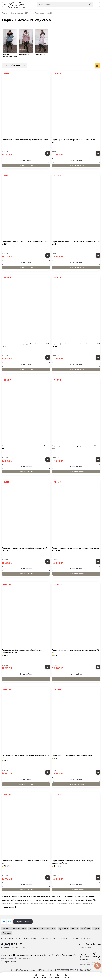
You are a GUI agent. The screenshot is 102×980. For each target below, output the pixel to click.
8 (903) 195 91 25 (12, 944)
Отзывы (75, 938)
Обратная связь (23, 922)
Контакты (65, 938)
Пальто (74, 928)
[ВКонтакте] (4, 922)
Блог (18, 938)
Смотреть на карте (10, 962)
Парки (96, 928)
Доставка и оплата (49, 938)
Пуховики (7, 933)
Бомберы (85, 928)
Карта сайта (87, 938)
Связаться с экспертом (26, 165)
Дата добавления (13, 66)
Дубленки (63, 928)
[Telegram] (10, 922)
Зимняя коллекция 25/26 (20, 13)
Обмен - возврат (30, 938)
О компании (7, 938)
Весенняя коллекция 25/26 (42, 928)
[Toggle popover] (97, 966)
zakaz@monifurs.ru (90, 944)
